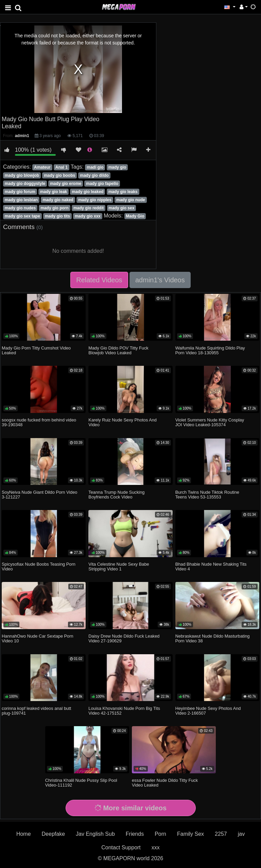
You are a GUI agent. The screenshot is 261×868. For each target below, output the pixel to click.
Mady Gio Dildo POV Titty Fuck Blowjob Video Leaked (118, 350)
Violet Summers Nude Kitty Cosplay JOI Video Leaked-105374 (210, 422)
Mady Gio (135, 216)
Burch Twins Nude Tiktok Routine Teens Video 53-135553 (207, 495)
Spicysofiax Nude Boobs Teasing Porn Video (39, 567)
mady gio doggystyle (25, 184)
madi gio (95, 167)
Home (24, 834)
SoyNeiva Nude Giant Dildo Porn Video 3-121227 (39, 495)
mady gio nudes (20, 208)
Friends (135, 834)
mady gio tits (57, 216)
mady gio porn (55, 208)
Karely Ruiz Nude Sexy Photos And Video (123, 422)
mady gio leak (54, 192)
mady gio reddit (89, 208)
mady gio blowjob (22, 175)
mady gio (117, 167)
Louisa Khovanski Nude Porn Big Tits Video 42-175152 (124, 711)
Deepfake (54, 834)
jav (241, 834)
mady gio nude (131, 200)
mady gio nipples (95, 200)
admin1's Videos (160, 280)
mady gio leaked (88, 192)
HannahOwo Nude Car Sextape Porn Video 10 (38, 638)
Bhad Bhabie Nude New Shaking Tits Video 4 (211, 567)
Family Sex (190, 834)
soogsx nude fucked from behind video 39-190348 (39, 422)
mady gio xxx (88, 216)
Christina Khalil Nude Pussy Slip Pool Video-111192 (81, 783)
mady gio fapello (102, 184)
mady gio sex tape (22, 216)
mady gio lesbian (21, 200)
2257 (221, 834)
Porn (160, 834)
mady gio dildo (94, 175)
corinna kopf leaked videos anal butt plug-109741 (36, 711)
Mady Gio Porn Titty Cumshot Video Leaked (36, 350)
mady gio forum (20, 192)
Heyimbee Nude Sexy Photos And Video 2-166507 (208, 711)
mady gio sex (121, 208)
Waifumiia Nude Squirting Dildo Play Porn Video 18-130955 (210, 350)
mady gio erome (66, 184)
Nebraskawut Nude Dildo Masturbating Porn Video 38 (213, 638)
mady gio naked (58, 200)
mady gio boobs (59, 175)
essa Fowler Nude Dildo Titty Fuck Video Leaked (165, 783)
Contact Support (121, 847)
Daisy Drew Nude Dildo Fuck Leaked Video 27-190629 (124, 638)
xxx (156, 847)
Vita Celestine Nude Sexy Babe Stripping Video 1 (119, 567)
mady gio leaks (123, 192)
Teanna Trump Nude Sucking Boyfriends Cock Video (116, 495)
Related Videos (99, 280)
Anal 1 (62, 167)
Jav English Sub (95, 834)
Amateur (42, 167)
